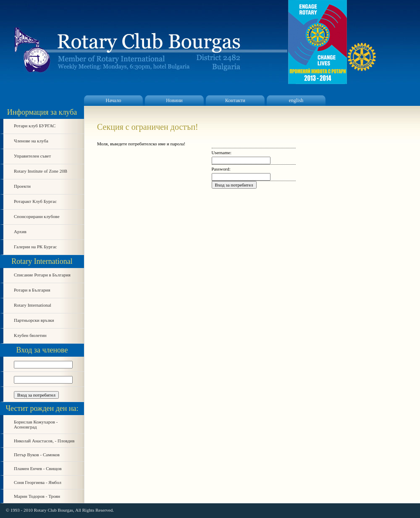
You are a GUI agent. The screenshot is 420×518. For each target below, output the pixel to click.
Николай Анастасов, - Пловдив (44, 441)
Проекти (22, 186)
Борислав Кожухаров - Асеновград (36, 424)
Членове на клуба (31, 141)
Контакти (235, 100)
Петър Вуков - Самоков (37, 455)
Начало (114, 100)
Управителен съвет (32, 156)
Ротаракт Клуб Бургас (35, 201)
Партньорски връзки (34, 320)
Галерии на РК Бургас (35, 247)
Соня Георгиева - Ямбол (38, 482)
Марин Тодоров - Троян (37, 496)
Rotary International (33, 305)
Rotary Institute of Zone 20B (41, 171)
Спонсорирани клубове (37, 216)
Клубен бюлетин (30, 335)
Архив (20, 231)
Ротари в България (32, 290)
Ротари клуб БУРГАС (35, 126)
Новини (174, 100)
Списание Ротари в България (42, 275)
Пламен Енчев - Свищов (38, 468)
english (296, 100)
